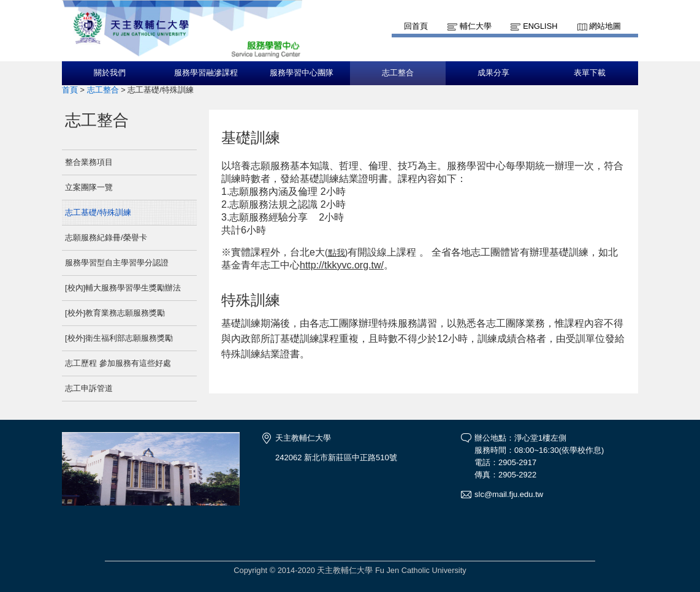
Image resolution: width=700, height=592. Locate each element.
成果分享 (493, 73)
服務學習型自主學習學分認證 (117, 263)
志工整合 (398, 73)
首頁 (70, 90)
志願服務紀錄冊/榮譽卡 (106, 237)
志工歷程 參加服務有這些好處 (118, 363)
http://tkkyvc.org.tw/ (342, 265)
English (540, 26)
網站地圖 (605, 26)
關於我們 (110, 73)
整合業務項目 (89, 162)
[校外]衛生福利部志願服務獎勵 (119, 338)
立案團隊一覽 (89, 187)
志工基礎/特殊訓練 (98, 212)
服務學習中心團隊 (302, 73)
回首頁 (416, 26)
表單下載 (590, 73)
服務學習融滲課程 (206, 73)
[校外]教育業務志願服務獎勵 (115, 313)
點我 (337, 252)
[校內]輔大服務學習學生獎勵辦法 (123, 288)
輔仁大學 (476, 26)
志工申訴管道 (89, 388)
